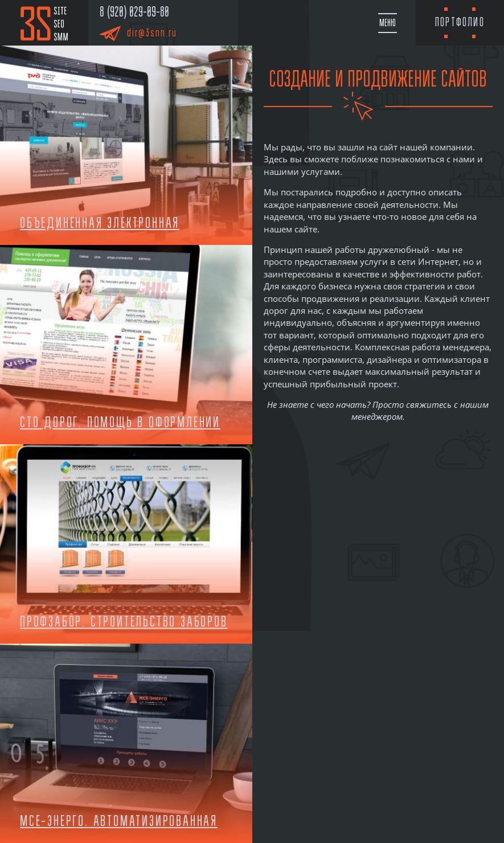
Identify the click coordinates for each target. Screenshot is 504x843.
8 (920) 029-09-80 (134, 12)
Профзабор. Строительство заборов (124, 621)
